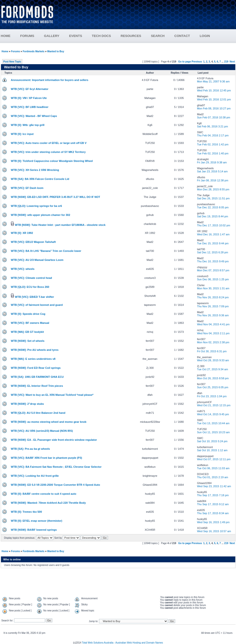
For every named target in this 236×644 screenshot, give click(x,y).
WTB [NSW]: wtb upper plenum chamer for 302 (41, 215)
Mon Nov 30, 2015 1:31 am (213, 288)
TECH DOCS (101, 36)
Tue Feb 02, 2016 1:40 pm (213, 153)
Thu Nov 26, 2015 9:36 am (213, 315)
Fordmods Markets (33, 51)
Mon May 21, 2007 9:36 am (213, 81)
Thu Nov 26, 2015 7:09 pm (213, 306)
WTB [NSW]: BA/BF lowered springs (34, 530)
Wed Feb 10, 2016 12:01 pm (214, 99)
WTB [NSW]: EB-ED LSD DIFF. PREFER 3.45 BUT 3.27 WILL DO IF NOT (56, 197)
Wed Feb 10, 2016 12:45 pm (214, 90)
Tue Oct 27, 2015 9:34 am (213, 369)
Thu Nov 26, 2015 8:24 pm (213, 297)
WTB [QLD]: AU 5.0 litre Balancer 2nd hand (38, 413)
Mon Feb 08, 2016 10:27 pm (214, 108)
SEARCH (158, 36)
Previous (197, 62)
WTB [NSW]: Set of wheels (28, 341)
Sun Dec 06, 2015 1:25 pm (213, 279)
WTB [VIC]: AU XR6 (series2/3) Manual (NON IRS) (42, 431)
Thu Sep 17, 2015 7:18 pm (213, 495)
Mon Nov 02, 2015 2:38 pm (213, 342)
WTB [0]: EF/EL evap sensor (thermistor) (37, 521)
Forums (15, 51)
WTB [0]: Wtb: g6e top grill (28, 125)
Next (232, 62)
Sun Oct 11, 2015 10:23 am (213, 432)
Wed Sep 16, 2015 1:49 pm (213, 522)
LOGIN (205, 36)
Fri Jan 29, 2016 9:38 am (212, 162)
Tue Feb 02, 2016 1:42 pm (213, 144)
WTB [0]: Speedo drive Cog (28, 314)
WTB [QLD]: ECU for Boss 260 (30, 287)
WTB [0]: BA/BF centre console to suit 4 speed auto (44, 494)
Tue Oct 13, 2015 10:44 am (213, 423)
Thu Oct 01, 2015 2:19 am (213, 477)
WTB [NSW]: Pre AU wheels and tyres (35, 350)
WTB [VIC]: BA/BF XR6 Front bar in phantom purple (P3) (47, 458)
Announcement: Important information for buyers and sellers (50, 80)
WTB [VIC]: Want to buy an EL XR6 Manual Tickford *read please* (52, 395)
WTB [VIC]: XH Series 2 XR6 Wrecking (35, 170)
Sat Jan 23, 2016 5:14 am (212, 171)
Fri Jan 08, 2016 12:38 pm (213, 180)
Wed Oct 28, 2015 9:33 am (213, 360)
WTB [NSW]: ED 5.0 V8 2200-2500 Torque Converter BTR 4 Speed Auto (56, 485)
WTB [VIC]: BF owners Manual (30, 323)
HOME (6, 36)
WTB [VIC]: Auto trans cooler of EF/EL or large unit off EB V (49, 143)
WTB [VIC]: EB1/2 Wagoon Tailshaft (33, 242)
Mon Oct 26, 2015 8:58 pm (213, 378)
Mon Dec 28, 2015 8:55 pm (213, 189)
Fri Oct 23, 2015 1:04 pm (212, 396)
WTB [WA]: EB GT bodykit (27, 332)
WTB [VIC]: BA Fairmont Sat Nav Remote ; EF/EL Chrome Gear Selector (56, 467)
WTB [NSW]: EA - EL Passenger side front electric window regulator (54, 440)
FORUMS (32, 36)
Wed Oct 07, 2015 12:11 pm (214, 459)
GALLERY (52, 36)
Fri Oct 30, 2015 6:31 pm (212, 351)
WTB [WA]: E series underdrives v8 (33, 359)
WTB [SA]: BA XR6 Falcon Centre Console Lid (40, 179)
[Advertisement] (148, 16)
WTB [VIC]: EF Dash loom (27, 188)
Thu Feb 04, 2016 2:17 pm (213, 135)
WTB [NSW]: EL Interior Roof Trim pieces (37, 386)
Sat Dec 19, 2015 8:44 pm (213, 216)
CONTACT (182, 36)
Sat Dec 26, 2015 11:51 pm (213, 198)
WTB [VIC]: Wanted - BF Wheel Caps (34, 116)
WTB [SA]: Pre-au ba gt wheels (31, 449)
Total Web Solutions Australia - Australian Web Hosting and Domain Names (123, 643)
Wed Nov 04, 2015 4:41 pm (213, 324)
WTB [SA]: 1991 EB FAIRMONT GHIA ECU (37, 377)
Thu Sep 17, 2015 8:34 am (213, 513)
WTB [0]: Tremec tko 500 (27, 512)
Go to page (185, 62)
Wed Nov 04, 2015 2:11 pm (213, 333)
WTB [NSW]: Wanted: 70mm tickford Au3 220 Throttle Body (48, 503)
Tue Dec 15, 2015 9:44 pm (213, 243)
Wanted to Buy (56, 51)
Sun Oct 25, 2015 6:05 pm (213, 387)
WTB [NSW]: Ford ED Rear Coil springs (36, 368)
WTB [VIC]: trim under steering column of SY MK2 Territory (48, 152)
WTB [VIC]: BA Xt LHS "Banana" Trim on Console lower (46, 251)
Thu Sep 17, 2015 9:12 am (213, 504)
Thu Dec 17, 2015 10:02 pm (214, 225)
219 (226, 62)
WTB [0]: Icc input (22, 134)
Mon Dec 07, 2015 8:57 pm (213, 270)
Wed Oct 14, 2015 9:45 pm (213, 414)
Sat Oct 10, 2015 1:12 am (212, 450)
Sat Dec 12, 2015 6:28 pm (213, 252)
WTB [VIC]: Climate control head (32, 278)
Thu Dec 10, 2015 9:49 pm (213, 261)
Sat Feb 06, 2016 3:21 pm (213, 126)
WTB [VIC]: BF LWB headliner (30, 107)
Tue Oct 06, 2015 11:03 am (213, 468)
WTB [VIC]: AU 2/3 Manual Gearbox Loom (37, 260)
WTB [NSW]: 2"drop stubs (27, 404)
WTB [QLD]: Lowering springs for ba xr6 (36, 206)
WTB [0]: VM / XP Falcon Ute (29, 98)
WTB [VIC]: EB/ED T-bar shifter (34, 297)
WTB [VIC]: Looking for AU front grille (35, 476)
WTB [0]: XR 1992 (22, 233)
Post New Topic (12, 62)
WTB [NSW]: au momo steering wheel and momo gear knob (49, 422)
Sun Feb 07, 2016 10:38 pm (214, 117)
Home (5, 51)
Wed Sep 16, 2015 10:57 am (214, 531)
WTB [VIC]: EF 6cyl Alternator (30, 89)
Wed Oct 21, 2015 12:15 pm (214, 405)
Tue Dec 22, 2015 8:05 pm (213, 207)
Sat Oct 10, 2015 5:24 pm (212, 441)
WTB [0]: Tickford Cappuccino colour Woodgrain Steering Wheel (52, 161)
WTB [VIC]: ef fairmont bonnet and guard (37, 305)
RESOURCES (136, 36)
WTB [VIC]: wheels (23, 269)
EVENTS (80, 36)
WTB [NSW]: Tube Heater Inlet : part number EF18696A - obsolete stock (60, 225)
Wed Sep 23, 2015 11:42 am (214, 486)
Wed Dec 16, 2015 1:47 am (213, 234)
